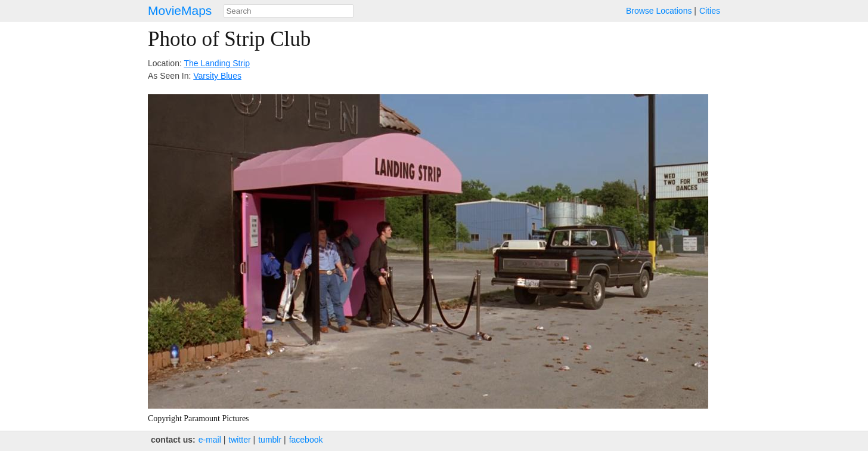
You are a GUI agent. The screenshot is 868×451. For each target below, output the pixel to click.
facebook (306, 440)
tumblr (270, 440)
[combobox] (289, 11)
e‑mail (210, 440)
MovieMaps (180, 10)
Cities (710, 11)
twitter (239, 440)
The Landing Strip (217, 63)
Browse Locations (659, 11)
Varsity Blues (217, 76)
